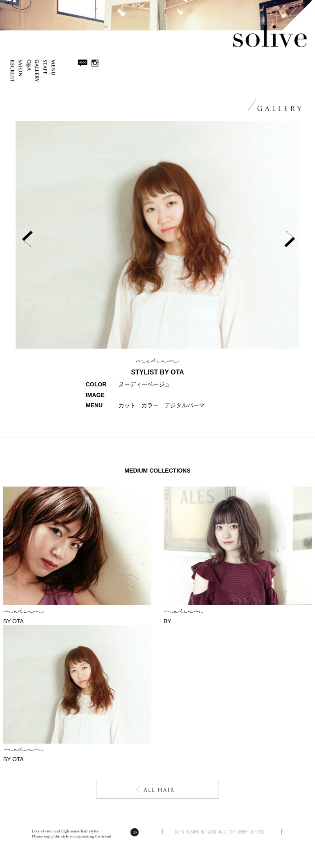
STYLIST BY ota (157, 372)
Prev (26, 238)
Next (289, 238)
